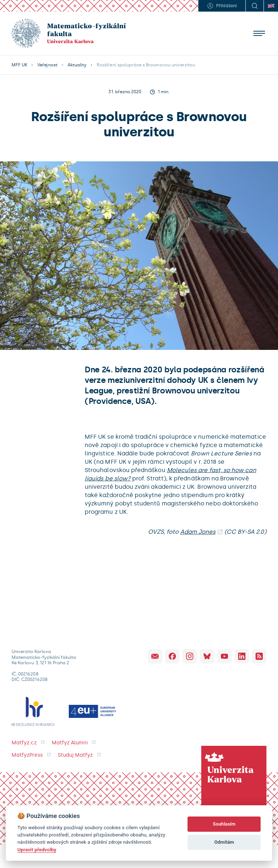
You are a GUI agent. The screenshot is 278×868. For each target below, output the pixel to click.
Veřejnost (47, 65)
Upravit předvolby (37, 850)
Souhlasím (224, 824)
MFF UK (19, 65)
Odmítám (224, 842)
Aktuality (77, 65)
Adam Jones (198, 532)
